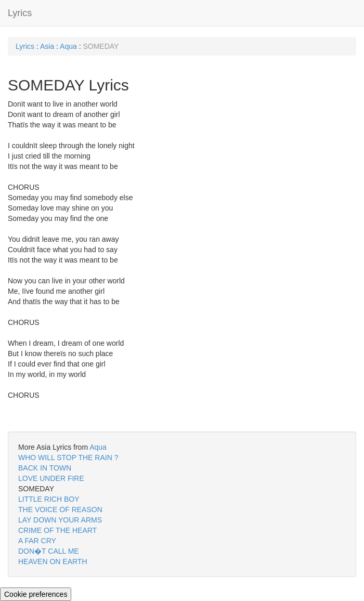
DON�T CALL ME (49, 551)
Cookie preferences (36, 594)
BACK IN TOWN (45, 468)
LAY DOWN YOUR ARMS (60, 520)
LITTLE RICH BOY (49, 499)
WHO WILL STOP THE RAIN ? (68, 458)
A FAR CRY (37, 541)
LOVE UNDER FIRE (51, 478)
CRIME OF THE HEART (57, 530)
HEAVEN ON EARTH (53, 561)
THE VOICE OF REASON (60, 509)
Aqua (68, 46)
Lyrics (20, 13)
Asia (47, 46)
